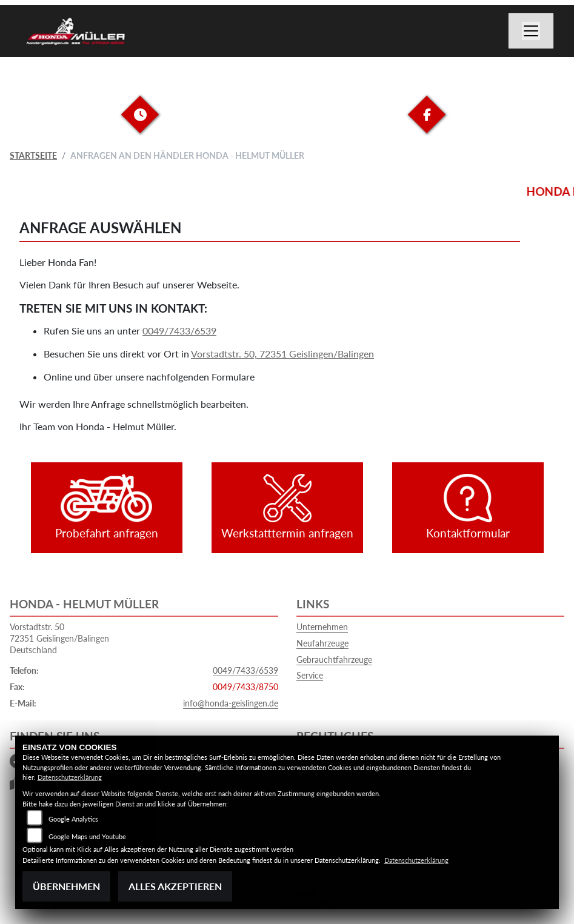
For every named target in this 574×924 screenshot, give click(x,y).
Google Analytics (73, 819)
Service (310, 675)
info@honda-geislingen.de (231, 703)
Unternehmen (322, 627)
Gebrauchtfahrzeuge (334, 660)
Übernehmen (66, 886)
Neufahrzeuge (322, 643)
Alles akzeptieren (175, 886)
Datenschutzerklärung (70, 777)
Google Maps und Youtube (87, 836)
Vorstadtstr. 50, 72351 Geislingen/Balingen (282, 354)
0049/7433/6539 (179, 331)
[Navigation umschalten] (531, 31)
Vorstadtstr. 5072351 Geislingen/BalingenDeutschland (59, 638)
